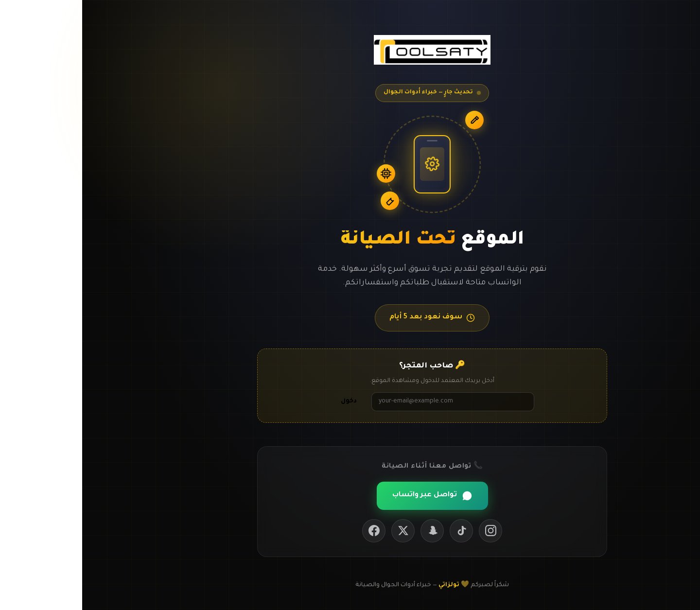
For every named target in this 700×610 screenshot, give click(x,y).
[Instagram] (408, 531)
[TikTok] (379, 531)
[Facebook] (292, 531)
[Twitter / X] (321, 531)
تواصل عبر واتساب (350, 496)
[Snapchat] (350, 531)
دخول (267, 401)
